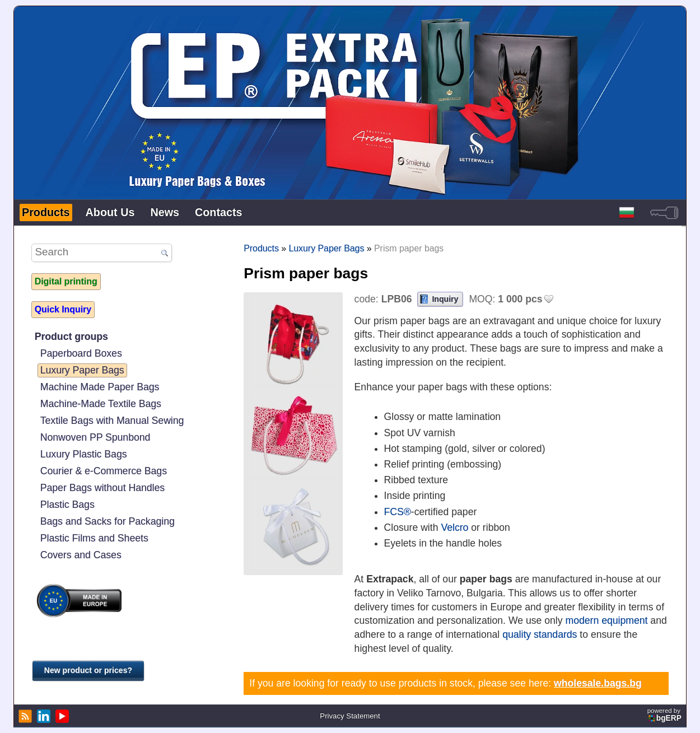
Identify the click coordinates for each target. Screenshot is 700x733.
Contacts (219, 212)
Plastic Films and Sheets (94, 538)
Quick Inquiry (63, 309)
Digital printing (66, 281)
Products (46, 212)
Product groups (71, 337)
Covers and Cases (81, 555)
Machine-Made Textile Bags (101, 404)
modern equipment (606, 620)
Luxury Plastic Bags (84, 454)
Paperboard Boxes (81, 353)
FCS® (398, 512)
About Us (110, 212)
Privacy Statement (350, 716)
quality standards (540, 634)
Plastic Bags (67, 505)
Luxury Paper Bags (82, 370)
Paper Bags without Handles (102, 488)
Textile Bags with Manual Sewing (112, 421)
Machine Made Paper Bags (100, 387)
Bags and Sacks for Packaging (108, 521)
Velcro (454, 527)
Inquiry (445, 299)
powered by (665, 715)
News (165, 212)
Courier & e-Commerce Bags (104, 471)
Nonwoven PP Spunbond (95, 437)
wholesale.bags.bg (598, 683)
